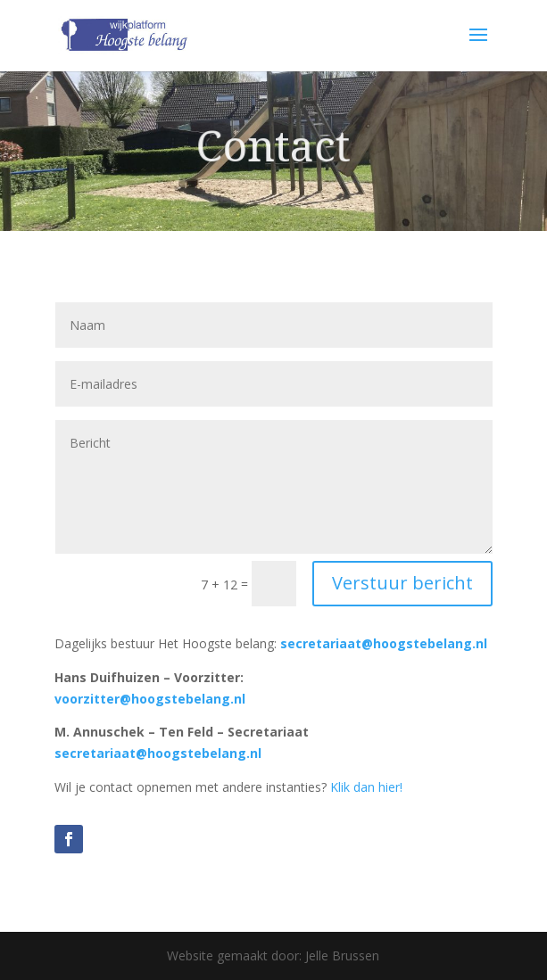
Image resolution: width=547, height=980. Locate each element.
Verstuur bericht (402, 583)
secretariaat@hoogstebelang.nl (384, 643)
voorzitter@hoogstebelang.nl (150, 699)
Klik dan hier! (366, 787)
